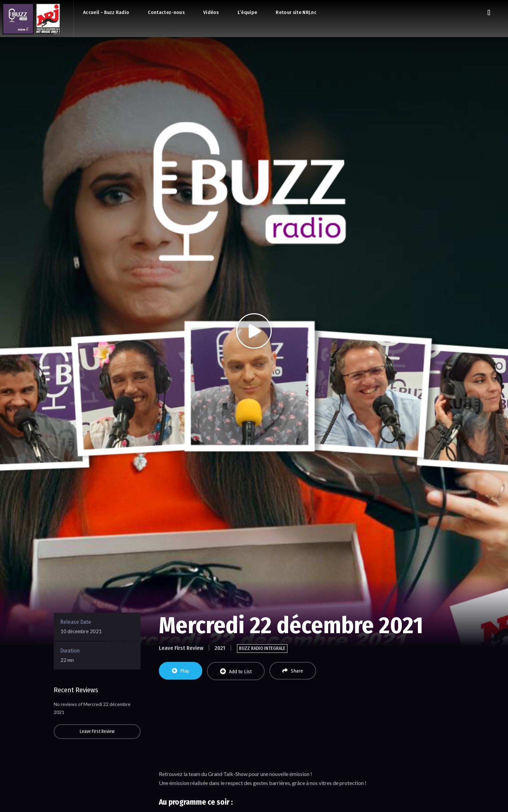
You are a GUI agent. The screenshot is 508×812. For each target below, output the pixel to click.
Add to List (236, 671)
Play (181, 671)
